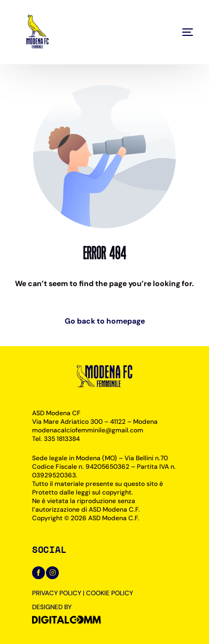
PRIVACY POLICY (57, 593)
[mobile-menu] (172, 32)
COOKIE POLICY (110, 593)
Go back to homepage (105, 321)
